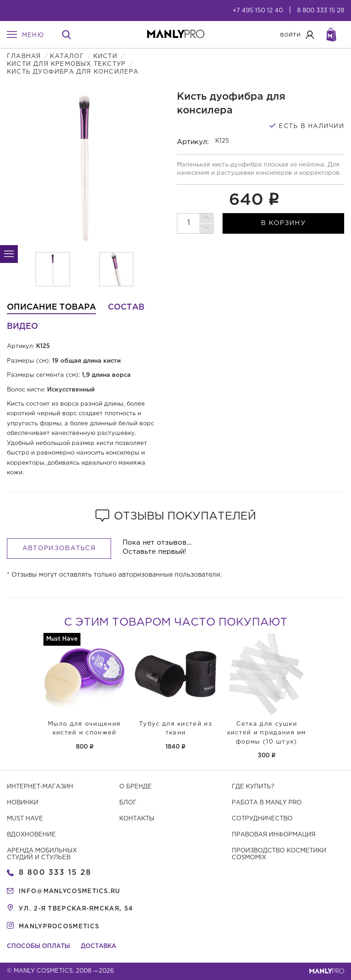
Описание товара (51, 307)
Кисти (105, 56)
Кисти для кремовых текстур (66, 64)
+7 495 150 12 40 (258, 11)
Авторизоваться (59, 548)
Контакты (137, 819)
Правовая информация (274, 835)
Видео (22, 327)
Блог (128, 803)
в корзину (283, 223)
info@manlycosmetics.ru (70, 892)
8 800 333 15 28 (321, 11)
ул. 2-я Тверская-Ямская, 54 (76, 909)
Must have (25, 819)
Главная (24, 56)
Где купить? (253, 787)
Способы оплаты (38, 946)
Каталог (67, 56)
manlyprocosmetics (59, 927)
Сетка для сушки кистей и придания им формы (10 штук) (267, 733)
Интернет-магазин (40, 787)
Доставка (98, 946)
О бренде (136, 787)
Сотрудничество (262, 819)
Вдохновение (31, 835)
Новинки (23, 803)
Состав (126, 307)
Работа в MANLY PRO (267, 803)
